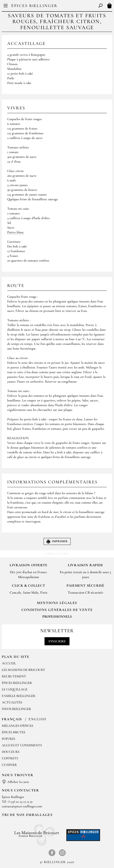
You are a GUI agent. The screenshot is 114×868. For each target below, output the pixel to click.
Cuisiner (9, 765)
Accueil (9, 663)
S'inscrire (57, 641)
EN (61, 7)
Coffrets (10, 758)
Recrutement (14, 676)
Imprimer (57, 541)
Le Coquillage (15, 689)
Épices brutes (13, 732)
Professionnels (57, 617)
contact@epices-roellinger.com (22, 806)
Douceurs (11, 752)
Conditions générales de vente (57, 610)
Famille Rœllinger (19, 696)
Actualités (12, 702)
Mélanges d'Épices (17, 726)
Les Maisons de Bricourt (23, 670)
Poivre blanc (16, 232)
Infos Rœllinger (16, 709)
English (37, 719)
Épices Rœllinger (34, 6)
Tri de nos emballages (27, 815)
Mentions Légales (57, 603)
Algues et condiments (22, 745)
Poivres (8, 739)
